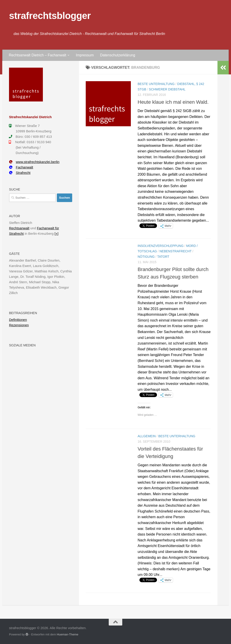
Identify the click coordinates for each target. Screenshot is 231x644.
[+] (57, 233)
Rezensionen (19, 325)
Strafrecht (20, 173)
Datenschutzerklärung (118, 55)
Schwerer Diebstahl (167, 89)
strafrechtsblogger (50, 16)
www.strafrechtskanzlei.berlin (34, 162)
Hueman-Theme (68, 634)
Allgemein (147, 436)
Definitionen (18, 320)
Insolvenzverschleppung (161, 246)
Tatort (163, 257)
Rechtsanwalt (19, 228)
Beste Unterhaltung (156, 84)
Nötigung (146, 257)
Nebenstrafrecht (176, 251)
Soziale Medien (22, 345)
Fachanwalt (21, 167)
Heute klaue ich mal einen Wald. (173, 102)
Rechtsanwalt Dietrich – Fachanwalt (37, 55)
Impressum (85, 55)
